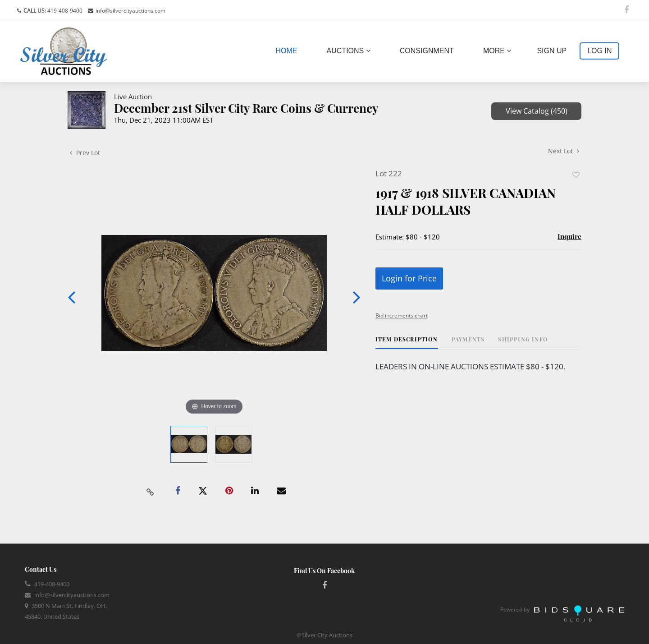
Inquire (569, 236)
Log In (599, 51)
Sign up (552, 51)
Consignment (427, 51)
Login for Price (409, 278)
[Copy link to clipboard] (151, 491)
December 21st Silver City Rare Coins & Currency (246, 108)
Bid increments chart (402, 315)
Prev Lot (85, 153)
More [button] (497, 51)
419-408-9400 (64, 11)
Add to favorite (576, 175)
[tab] (407, 343)
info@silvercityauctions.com (130, 11)
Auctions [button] (349, 51)
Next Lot (564, 151)
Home (288, 50)
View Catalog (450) (537, 111)
